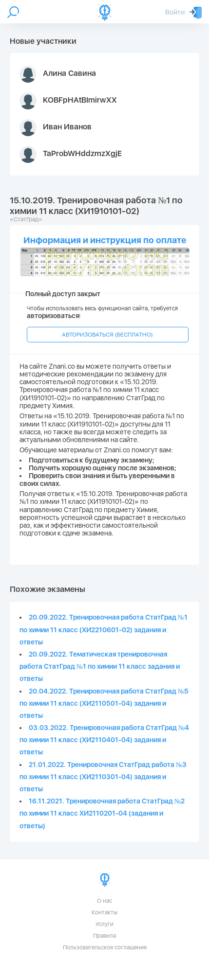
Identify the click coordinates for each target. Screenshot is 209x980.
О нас (104, 901)
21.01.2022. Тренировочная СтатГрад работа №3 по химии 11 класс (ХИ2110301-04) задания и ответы (103, 777)
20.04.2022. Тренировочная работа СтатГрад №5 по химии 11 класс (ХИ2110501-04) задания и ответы (104, 703)
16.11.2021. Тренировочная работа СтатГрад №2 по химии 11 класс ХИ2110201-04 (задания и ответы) (102, 813)
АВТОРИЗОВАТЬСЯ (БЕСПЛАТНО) (107, 335)
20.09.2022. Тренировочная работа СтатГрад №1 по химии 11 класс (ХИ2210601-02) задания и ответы (104, 629)
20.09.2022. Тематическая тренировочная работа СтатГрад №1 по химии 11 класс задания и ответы (100, 666)
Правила (104, 936)
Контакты (104, 912)
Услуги (104, 924)
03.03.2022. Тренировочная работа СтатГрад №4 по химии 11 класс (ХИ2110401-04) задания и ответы (104, 740)
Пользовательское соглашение (105, 947)
